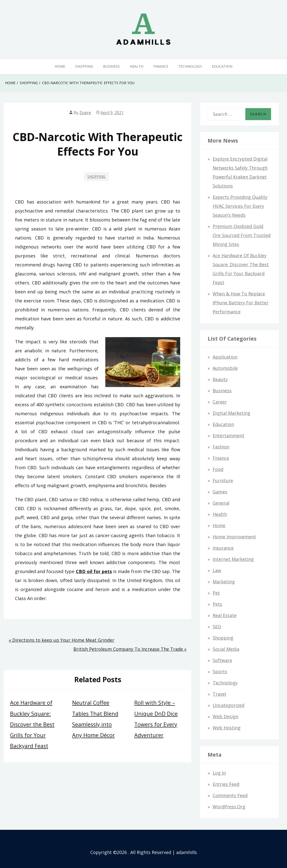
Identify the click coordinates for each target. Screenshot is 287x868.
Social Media (226, 649)
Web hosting (227, 728)
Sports (220, 671)
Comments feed (230, 795)
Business (111, 66)
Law (217, 570)
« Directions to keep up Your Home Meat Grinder (62, 640)
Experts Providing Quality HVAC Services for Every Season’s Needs (240, 206)
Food (218, 469)
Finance (161, 66)
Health (137, 66)
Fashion (221, 447)
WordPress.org (229, 807)
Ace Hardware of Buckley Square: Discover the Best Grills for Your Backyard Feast (32, 724)
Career (220, 402)
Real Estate (225, 615)
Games (220, 492)
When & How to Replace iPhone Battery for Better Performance (241, 303)
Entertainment (228, 435)
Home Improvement (234, 537)
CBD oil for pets (94, 571)
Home (60, 66)
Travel (219, 694)
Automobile (225, 368)
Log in (219, 773)
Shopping (84, 66)
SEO (217, 627)
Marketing (224, 582)
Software (222, 660)
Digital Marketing (231, 413)
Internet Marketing (233, 559)
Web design (225, 716)
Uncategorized (228, 705)
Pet (216, 593)
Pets (217, 604)
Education (222, 66)
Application (225, 357)
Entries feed (226, 784)
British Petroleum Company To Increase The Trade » (130, 649)
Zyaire (85, 113)
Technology (190, 66)
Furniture (223, 480)
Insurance (223, 548)
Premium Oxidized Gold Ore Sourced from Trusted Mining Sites (242, 235)
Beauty (220, 379)
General (221, 503)
